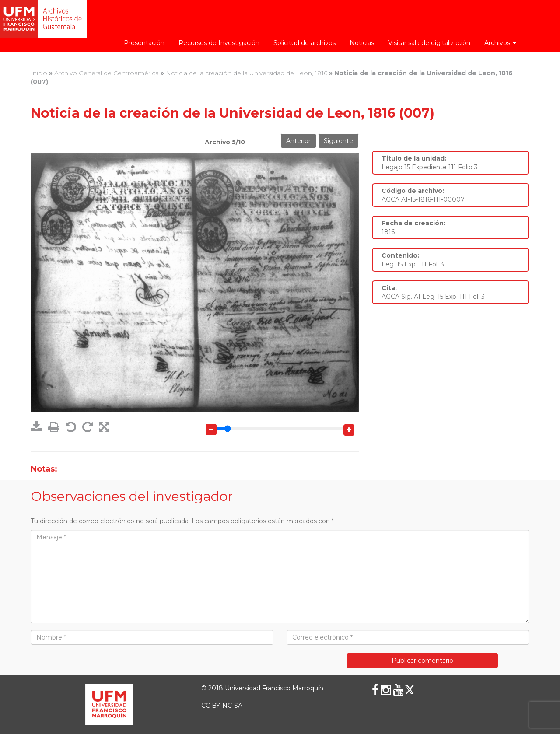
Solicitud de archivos (304, 43)
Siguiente (338, 141)
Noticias (362, 43)
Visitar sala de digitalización (429, 43)
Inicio (39, 73)
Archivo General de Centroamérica (107, 73)
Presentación (144, 43)
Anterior (298, 141)
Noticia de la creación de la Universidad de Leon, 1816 (247, 73)
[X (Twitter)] (409, 690)
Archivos (500, 43)
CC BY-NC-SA (222, 706)
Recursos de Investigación (219, 43)
